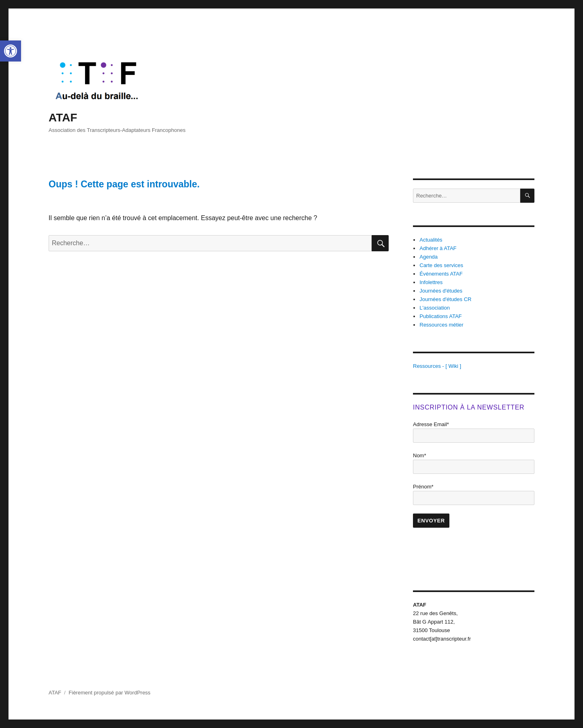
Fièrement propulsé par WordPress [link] (110, 693)
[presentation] (474, 552)
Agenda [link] (429, 257)
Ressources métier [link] (441, 325)
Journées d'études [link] (441, 291)
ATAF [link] (63, 118)
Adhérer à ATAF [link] (438, 248)
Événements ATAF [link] (441, 274)
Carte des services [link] (441, 265)
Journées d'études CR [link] (445, 299)
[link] (11, 51)
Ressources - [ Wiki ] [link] (437, 366)
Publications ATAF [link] (440, 316)
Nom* (420, 455)
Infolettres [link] (431, 282)
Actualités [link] (431, 240)
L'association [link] (435, 308)
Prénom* (423, 487)
